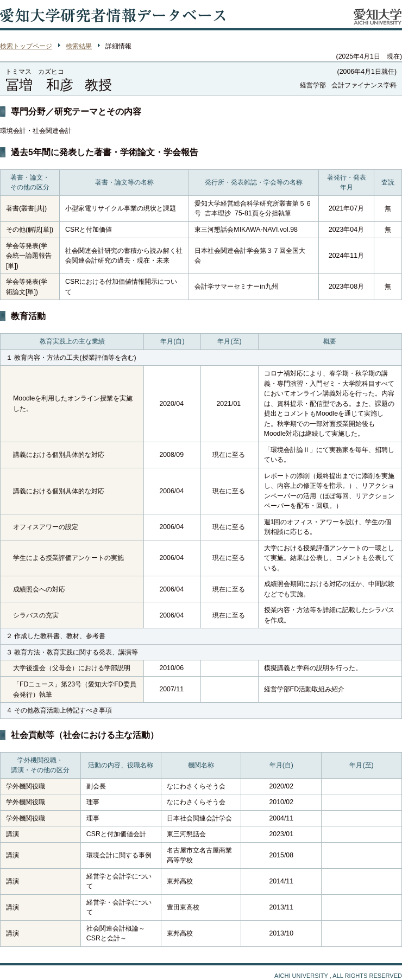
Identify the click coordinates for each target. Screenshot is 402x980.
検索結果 (79, 46)
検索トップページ (26, 46)
